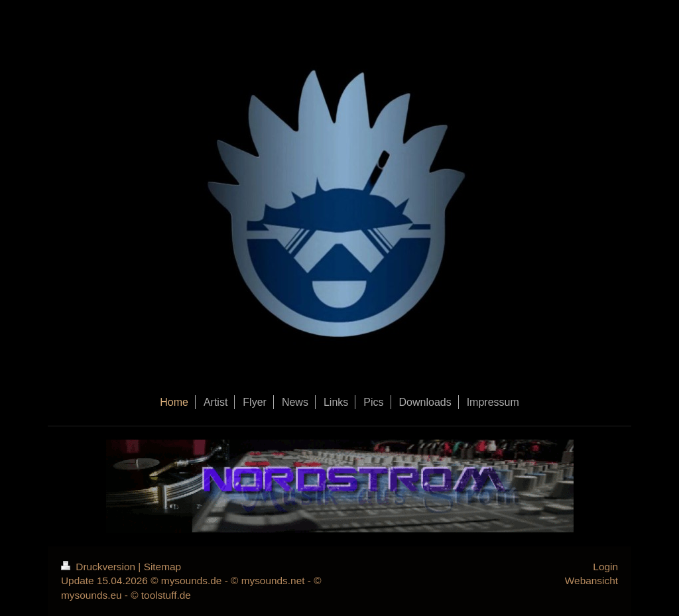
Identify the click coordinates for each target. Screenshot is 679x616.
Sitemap (162, 567)
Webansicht (591, 581)
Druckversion (99, 567)
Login (605, 567)
